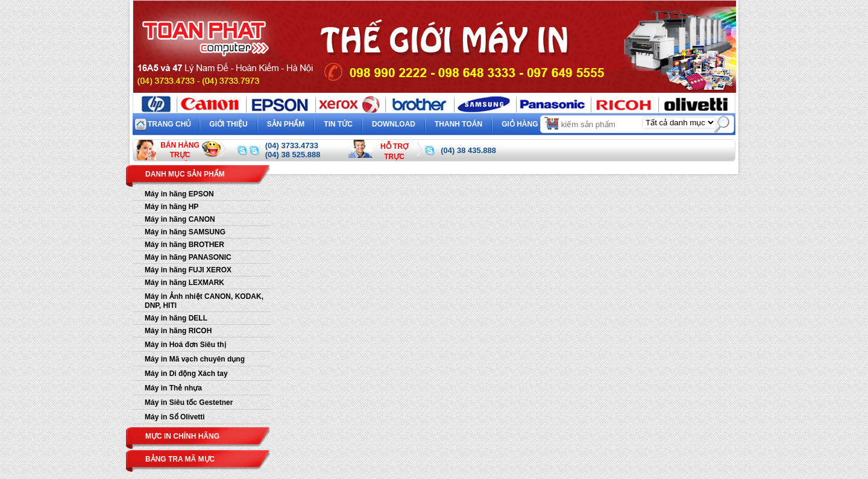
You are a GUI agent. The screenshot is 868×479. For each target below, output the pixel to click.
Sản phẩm (286, 124)
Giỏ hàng (531, 123)
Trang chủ (169, 124)
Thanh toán (458, 124)
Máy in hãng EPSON (179, 194)
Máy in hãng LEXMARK (184, 283)
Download (394, 124)
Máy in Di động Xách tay (186, 374)
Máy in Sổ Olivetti (175, 417)
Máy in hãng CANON (180, 219)
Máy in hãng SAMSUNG (185, 232)
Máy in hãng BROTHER (184, 245)
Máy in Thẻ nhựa (173, 388)
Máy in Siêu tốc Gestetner (189, 402)
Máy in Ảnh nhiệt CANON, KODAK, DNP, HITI (204, 301)
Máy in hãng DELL (176, 318)
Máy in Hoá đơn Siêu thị (185, 345)
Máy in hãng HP (171, 207)
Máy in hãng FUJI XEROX (188, 270)
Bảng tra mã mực (180, 459)
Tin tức (338, 124)
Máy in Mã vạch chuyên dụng (195, 359)
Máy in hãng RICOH (178, 331)
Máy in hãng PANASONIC (188, 257)
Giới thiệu (228, 124)
